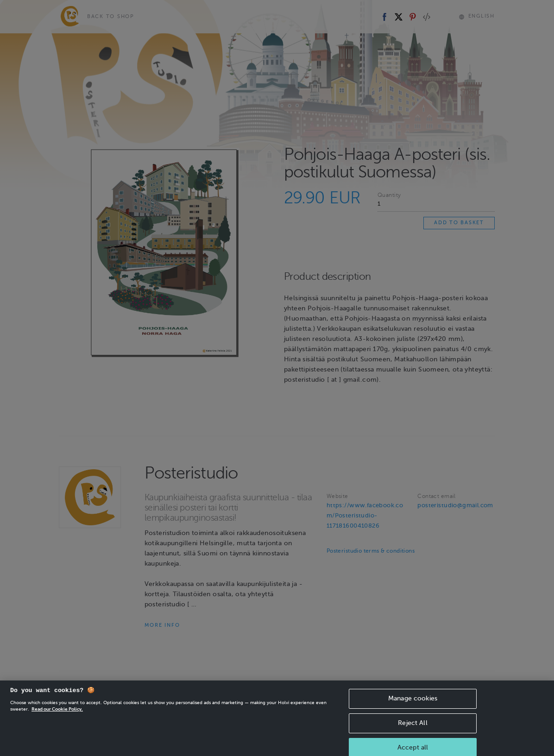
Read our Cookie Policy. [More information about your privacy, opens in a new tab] (57, 719)
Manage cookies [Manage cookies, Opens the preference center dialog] (413, 708)
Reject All (412, 733)
